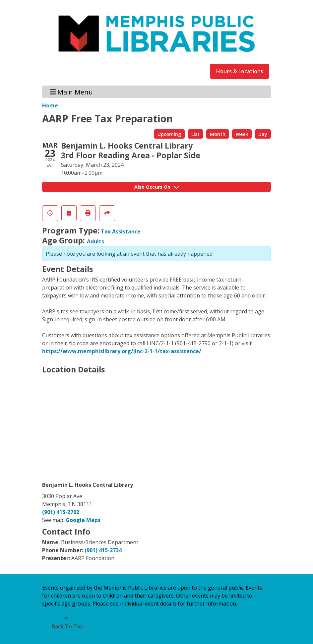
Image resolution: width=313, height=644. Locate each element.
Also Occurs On (156, 187)
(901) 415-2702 (61, 512)
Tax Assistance (121, 231)
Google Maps (83, 520)
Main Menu (72, 92)
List (195, 134)
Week (242, 134)
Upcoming (169, 134)
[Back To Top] (66, 622)
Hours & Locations (240, 71)
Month (218, 134)
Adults (95, 241)
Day (263, 134)
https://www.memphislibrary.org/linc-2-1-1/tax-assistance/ (122, 351)
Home (50, 105)
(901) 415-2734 (103, 550)
